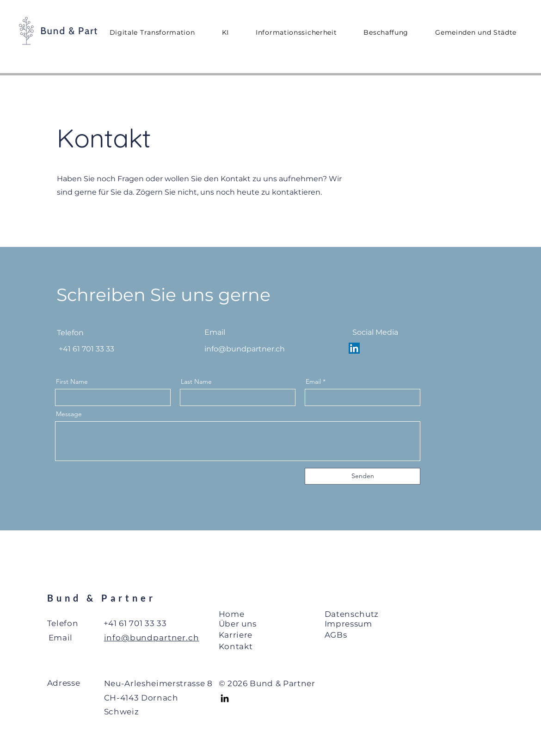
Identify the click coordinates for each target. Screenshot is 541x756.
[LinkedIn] (225, 698)
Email (313, 381)
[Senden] (363, 476)
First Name (72, 381)
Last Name (196, 381)
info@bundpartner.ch (245, 349)
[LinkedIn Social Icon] (354, 348)
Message (69, 414)
